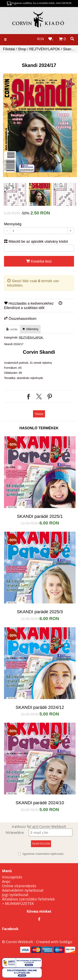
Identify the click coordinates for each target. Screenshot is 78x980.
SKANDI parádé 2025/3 (40, 612)
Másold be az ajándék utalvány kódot (36, 241)
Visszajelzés (12, 877)
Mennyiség (13, 224)
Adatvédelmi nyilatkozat (23, 890)
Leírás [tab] (12, 329)
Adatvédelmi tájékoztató (49, 854)
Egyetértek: (43, 854)
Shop (22, 49)
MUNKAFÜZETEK (18, 903)
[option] (40, 125)
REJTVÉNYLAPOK (45, 49)
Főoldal (9, 49)
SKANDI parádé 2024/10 (40, 803)
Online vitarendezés (19, 886)
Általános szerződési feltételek (28, 899)
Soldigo (66, 942)
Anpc (6, 881)
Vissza (39, 414)
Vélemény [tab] (30, 329)
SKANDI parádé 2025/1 (40, 516)
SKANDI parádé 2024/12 (40, 707)
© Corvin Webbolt (17, 942)
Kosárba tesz (39, 261)
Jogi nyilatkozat (15, 895)
